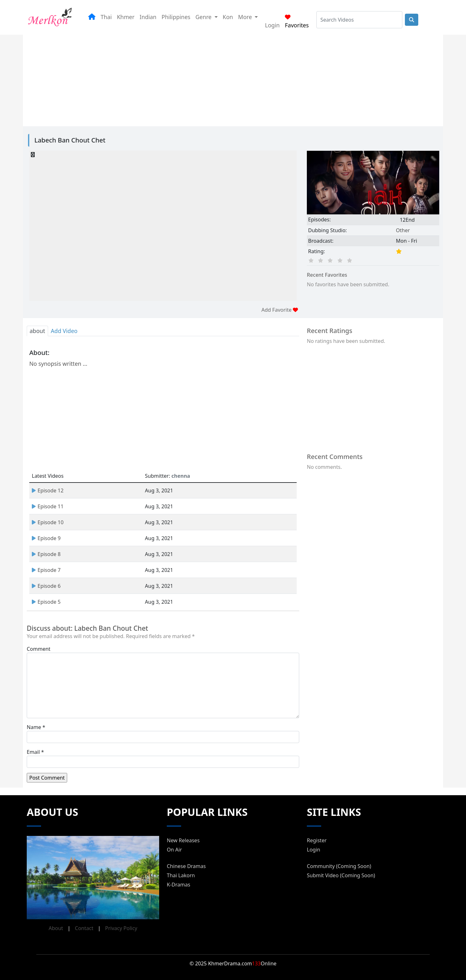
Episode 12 (48, 490)
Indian (148, 17)
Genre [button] (204, 17)
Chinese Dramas (186, 866)
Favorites (297, 22)
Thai (106, 17)
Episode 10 (48, 522)
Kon (228, 17)
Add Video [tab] (64, 331)
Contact (84, 928)
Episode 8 (46, 554)
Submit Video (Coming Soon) (341, 875)
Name (34, 727)
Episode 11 (48, 506)
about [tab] (37, 331)
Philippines (176, 17)
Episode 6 (46, 586)
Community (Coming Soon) (339, 866)
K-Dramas (179, 885)
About (56, 928)
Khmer (126, 17)
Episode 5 (46, 602)
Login (272, 25)
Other (403, 230)
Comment (39, 649)
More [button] (246, 17)
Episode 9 (46, 538)
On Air (174, 850)
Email (33, 752)
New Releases (183, 840)
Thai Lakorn (181, 875)
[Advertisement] (225, 79)
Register (317, 840)
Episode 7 (46, 570)
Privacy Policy (121, 928)
